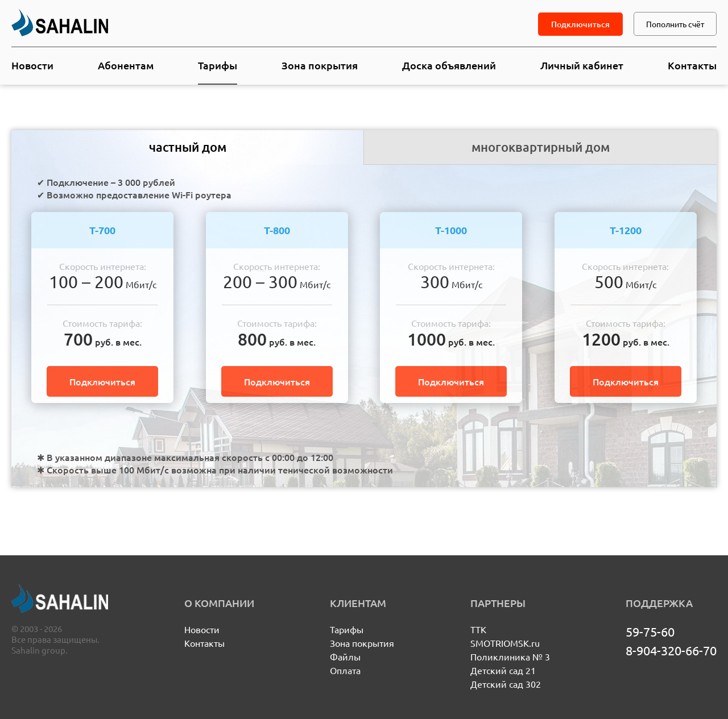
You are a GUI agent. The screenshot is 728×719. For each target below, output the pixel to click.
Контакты (692, 65)
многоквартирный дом (541, 147)
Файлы (345, 656)
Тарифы (218, 65)
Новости (32, 65)
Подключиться (580, 24)
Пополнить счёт (675, 24)
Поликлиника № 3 (510, 656)
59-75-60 (650, 631)
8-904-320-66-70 (671, 650)
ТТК (478, 629)
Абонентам (126, 65)
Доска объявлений (449, 65)
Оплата (345, 670)
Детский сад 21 (503, 670)
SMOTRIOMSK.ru (505, 643)
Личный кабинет (582, 65)
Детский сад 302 (506, 684)
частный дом (188, 147)
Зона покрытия (320, 65)
